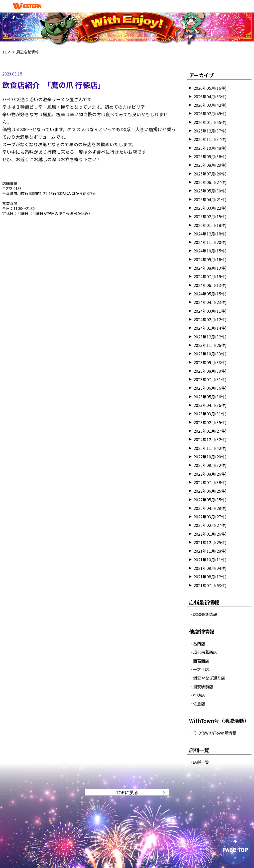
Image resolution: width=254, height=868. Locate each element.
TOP (6, 52)
